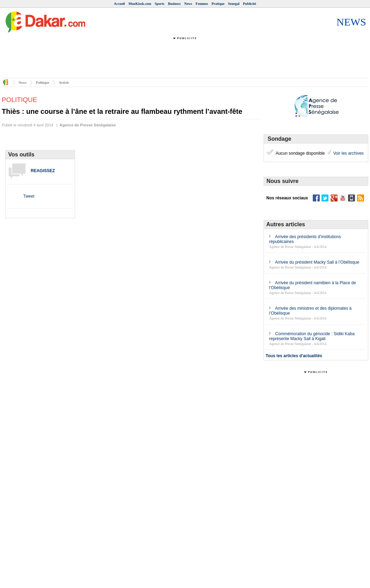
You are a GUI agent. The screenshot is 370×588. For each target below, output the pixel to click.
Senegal (234, 4)
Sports (160, 4)
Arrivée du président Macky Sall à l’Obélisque (317, 262)
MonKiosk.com (140, 4)
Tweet (29, 196)
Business (174, 4)
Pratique (218, 4)
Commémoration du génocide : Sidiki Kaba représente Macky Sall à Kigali (312, 336)
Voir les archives (348, 153)
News (188, 4)
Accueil (119, 4)
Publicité (250, 4)
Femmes (202, 4)
